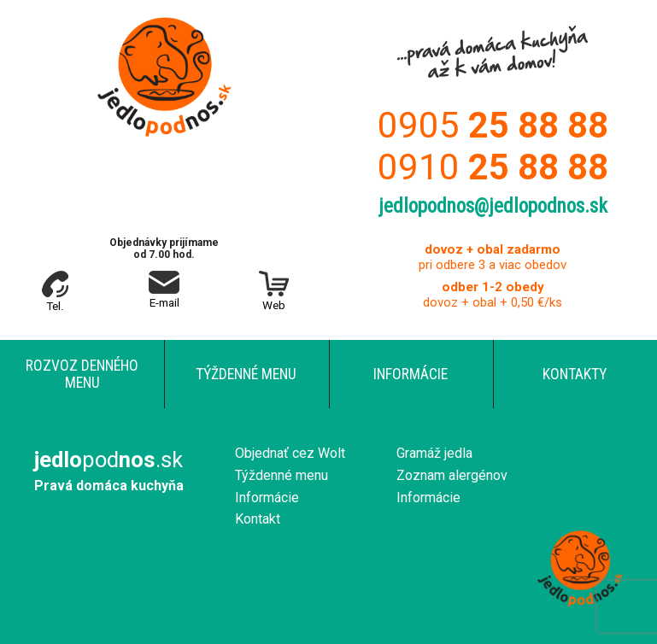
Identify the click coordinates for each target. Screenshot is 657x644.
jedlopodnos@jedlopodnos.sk (493, 206)
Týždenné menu (246, 374)
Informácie (411, 374)
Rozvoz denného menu (82, 374)
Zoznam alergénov (452, 475)
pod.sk (109, 460)
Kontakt (258, 519)
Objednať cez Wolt (290, 453)
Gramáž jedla (434, 453)
